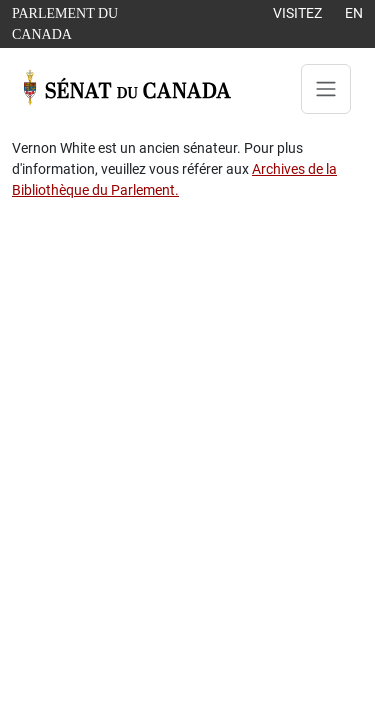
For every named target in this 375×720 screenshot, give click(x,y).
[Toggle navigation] (326, 89)
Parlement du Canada (93, 22)
